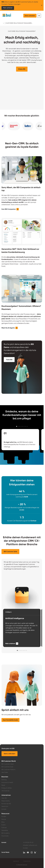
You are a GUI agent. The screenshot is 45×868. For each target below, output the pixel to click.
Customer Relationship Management (19, 23)
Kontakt (4, 809)
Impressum (16, 861)
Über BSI (4, 798)
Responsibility (6, 801)
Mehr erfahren (8, 8)
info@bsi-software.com (30, 845)
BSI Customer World (9, 761)
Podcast (4, 828)
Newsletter (5, 830)
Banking (4, 780)
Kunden (4, 816)
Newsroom (5, 806)
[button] (22, 69)
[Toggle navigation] (39, 16)
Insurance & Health (7, 782)
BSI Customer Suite (7, 767)
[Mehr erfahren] (12, 644)
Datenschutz (27, 861)
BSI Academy (6, 833)
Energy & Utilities (7, 788)
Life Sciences (5, 791)
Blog (3, 822)
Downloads (5, 836)
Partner (4, 819)
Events (3, 825)
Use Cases (5, 772)
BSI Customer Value (8, 764)
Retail (3, 785)
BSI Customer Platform (8, 770)
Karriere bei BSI (6, 804)
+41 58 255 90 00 (28, 842)
